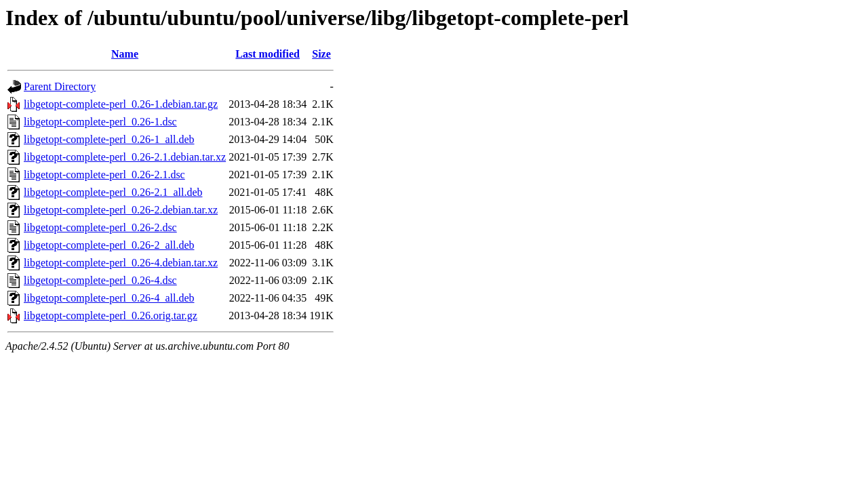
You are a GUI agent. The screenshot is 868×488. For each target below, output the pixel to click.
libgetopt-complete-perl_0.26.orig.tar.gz (111, 316)
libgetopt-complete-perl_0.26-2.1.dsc (104, 175)
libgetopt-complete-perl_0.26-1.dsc (100, 122)
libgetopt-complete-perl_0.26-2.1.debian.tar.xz (125, 157)
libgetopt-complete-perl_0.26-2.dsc (100, 227)
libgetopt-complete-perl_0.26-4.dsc (100, 280)
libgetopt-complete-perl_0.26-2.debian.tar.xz (121, 210)
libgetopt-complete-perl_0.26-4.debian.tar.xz (121, 263)
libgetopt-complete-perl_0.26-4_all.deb (109, 298)
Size (321, 54)
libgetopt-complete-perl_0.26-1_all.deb (109, 139)
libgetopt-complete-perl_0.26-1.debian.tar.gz (121, 104)
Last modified (268, 54)
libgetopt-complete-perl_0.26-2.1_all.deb (113, 192)
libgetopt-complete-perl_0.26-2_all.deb (109, 245)
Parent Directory (60, 86)
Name (125, 54)
